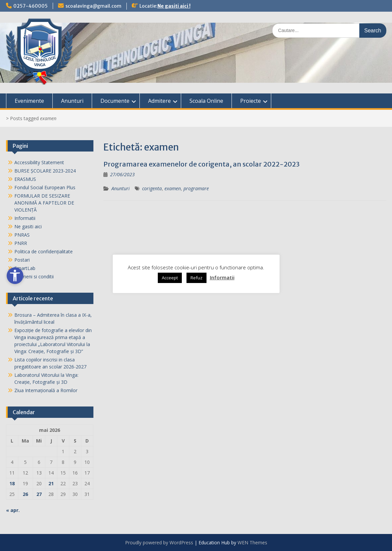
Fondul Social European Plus (45, 187)
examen (173, 188)
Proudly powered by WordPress (159, 542)
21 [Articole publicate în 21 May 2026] (51, 483)
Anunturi (72, 101)
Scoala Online (206, 101)
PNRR (21, 243)
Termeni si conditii (34, 277)
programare (196, 188)
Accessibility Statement (39, 162)
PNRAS (22, 235)
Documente (115, 101)
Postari (22, 260)
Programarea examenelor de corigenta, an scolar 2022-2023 (202, 164)
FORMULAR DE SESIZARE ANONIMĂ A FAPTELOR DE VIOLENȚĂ (44, 203)
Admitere (159, 101)
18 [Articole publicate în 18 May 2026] (12, 483)
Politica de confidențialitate (44, 251)
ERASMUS (25, 179)
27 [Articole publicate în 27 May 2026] (39, 494)
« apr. (13, 510)
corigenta (152, 188)
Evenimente (29, 101)
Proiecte (251, 101)
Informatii (25, 218)
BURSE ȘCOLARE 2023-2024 (45, 171)
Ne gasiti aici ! (174, 6)
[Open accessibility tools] (15, 276)
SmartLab (25, 268)
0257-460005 (31, 6)
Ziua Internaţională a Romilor (46, 390)
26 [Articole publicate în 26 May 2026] (25, 494)
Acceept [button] (170, 278)
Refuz (197, 278)
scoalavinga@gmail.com (93, 6)
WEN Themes (252, 542)
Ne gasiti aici (28, 226)
